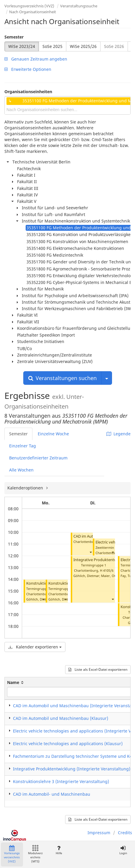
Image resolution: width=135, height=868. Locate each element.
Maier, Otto (110, 576)
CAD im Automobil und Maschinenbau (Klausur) (61, 718)
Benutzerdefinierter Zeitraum (38, 458)
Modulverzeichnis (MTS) (35, 854)
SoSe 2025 (52, 46)
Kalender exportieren (35, 647)
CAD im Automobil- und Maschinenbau (52, 794)
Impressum (99, 833)
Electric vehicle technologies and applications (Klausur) (68, 744)
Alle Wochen (21, 470)
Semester (14, 37)
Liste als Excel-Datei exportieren (98, 669)
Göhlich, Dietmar (39, 599)
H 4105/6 (107, 570)
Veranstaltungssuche (79, 6)
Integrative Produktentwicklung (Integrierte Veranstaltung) (72, 769)
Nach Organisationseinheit (33, 12)
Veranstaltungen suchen (62, 378)
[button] (43, 599)
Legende (118, 434)
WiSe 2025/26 (83, 46)
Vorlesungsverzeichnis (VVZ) (29, 6)
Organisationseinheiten (28, 92)
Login (123, 850)
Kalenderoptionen (26, 488)
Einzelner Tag (23, 446)
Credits (125, 833)
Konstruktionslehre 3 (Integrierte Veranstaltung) (61, 781)
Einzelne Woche (53, 434)
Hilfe (59, 850)
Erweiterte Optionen (28, 69)
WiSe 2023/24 (22, 46)
